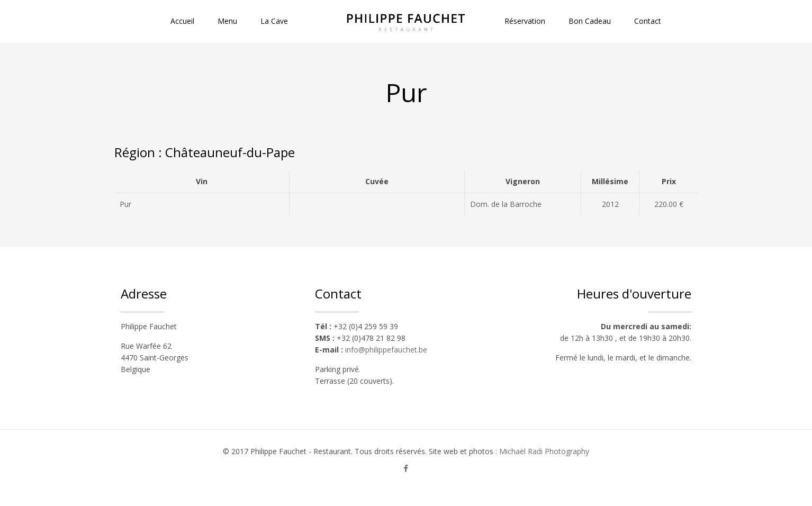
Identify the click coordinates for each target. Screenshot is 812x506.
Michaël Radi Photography (544, 451)
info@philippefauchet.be (386, 350)
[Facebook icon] (406, 468)
